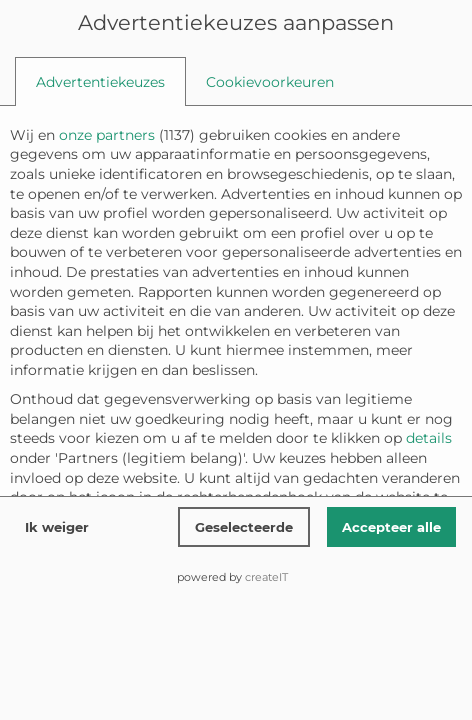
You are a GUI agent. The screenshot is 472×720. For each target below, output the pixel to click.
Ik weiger (57, 527)
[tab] (100, 82)
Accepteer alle (391, 527)
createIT (266, 577)
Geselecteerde (244, 527)
